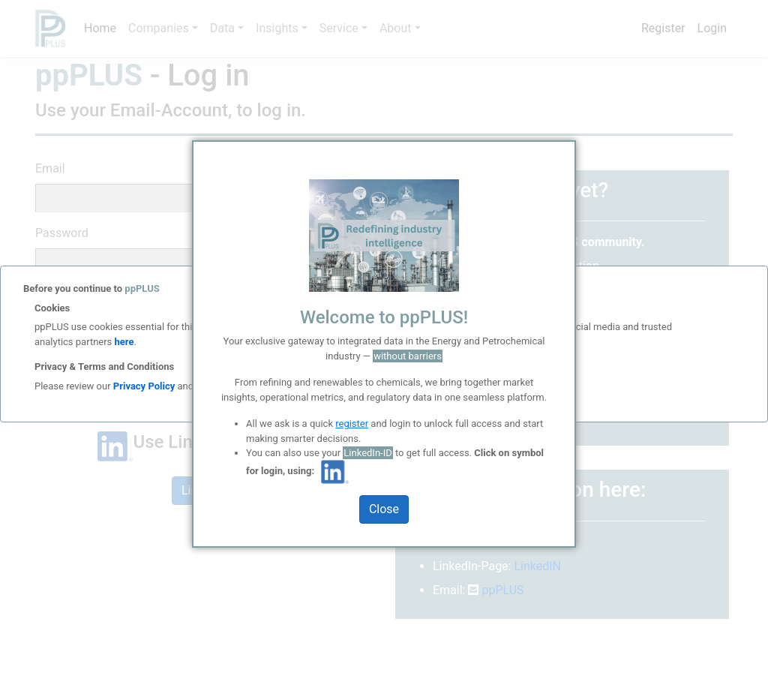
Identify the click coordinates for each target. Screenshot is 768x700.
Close (384, 509)
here (123, 342)
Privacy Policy (144, 386)
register (352, 424)
